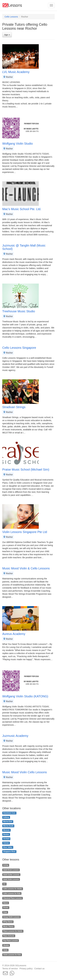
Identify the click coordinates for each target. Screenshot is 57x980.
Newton (6, 834)
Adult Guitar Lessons (11, 875)
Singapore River (9, 852)
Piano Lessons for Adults (13, 931)
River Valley (8, 847)
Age (7, 35)
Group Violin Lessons (11, 917)
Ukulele (6, 945)
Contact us (39, 969)
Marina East (8, 822)
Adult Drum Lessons (11, 870)
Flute (5, 912)
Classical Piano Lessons (13, 898)
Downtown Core (9, 813)
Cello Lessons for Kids (12, 893)
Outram (6, 843)
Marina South (8, 826)
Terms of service (10, 969)
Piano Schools (9, 936)
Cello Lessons (11, 17)
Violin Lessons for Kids (12, 955)
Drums (6, 908)
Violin (5, 950)
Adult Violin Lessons (11, 879)
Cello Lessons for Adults (13, 889)
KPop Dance (8, 922)
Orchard (6, 839)
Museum (6, 830)
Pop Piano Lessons (11, 941)
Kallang (6, 817)
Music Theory (8, 926)
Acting (6, 865)
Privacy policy (26, 969)
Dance (6, 903)
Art (4, 884)
